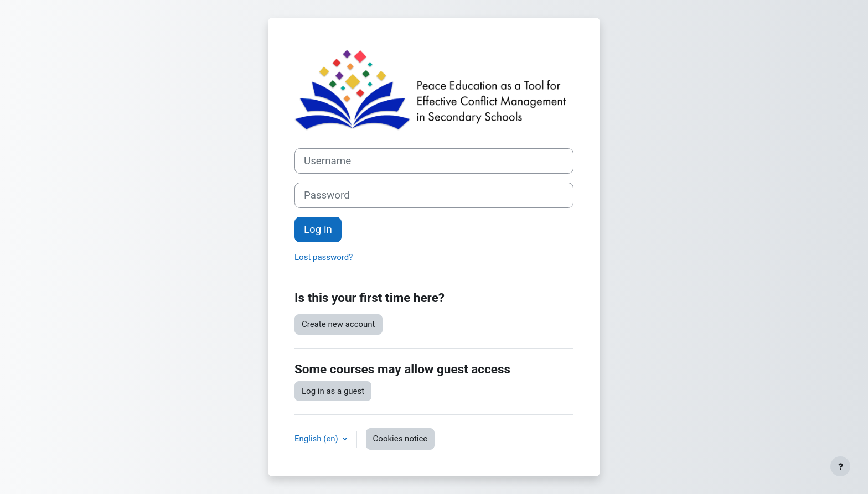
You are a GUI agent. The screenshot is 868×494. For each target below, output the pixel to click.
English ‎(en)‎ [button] (317, 439)
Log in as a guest (333, 391)
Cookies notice (401, 439)
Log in (318, 230)
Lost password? (324, 257)
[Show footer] (840, 466)
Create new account (339, 324)
